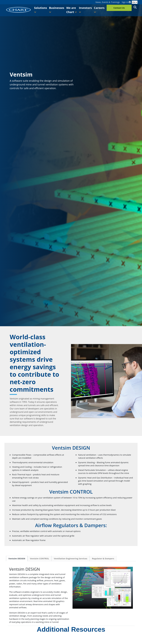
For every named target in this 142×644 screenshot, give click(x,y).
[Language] (135, 2)
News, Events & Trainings (108, 2)
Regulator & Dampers (103, 558)
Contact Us (119, 8)
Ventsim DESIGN (17, 558)
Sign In (126, 2)
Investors (85, 9)
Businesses (57, 9)
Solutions (41, 9)
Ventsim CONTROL (40, 558)
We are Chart (72, 10)
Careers (99, 9)
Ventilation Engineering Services (71, 558)
